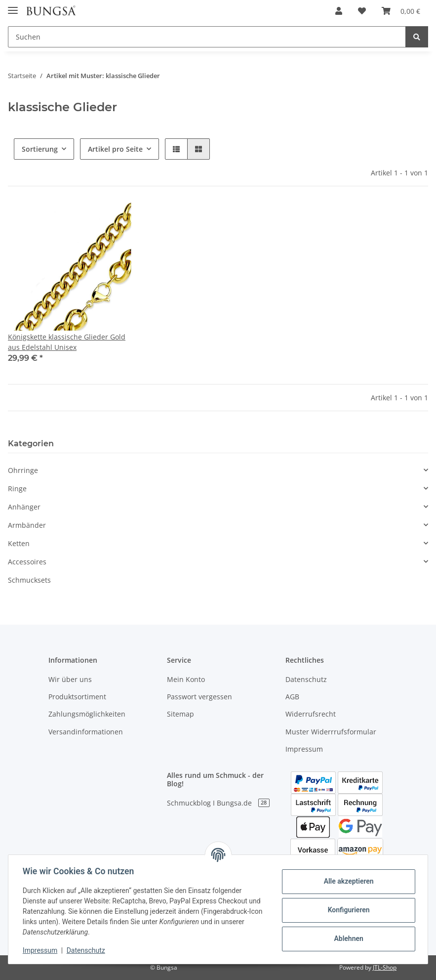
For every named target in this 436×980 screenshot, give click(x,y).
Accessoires (27, 562)
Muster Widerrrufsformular (331, 732)
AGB (292, 697)
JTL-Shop (385, 967)
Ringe (17, 489)
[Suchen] (207, 37)
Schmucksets (29, 580)
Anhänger (24, 507)
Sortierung (40, 149)
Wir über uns (70, 679)
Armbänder (27, 525)
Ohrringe (23, 470)
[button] (339, 11)
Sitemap (180, 714)
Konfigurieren (347, 910)
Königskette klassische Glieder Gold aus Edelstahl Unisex (67, 342)
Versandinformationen (86, 732)
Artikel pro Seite (115, 149)
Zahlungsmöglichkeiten (87, 714)
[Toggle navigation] (13, 6)
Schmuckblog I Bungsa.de (218, 803)
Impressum (304, 749)
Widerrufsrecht (311, 714)
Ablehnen (347, 938)
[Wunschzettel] (362, 11)
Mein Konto (186, 679)
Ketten (19, 543)
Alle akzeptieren (347, 881)
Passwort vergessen (199, 697)
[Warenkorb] (401, 11)
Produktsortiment (77, 697)
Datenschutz (306, 679)
